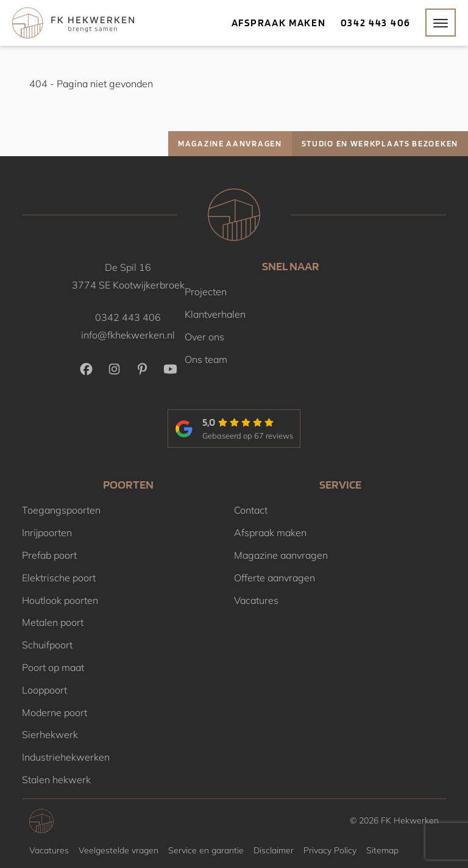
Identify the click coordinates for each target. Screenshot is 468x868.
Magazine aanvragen (230, 143)
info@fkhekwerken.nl (128, 335)
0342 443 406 (376, 23)
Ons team (206, 359)
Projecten (206, 292)
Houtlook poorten (60, 600)
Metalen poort (53, 622)
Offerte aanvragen (275, 578)
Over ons (204, 337)
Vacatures (256, 600)
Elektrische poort (59, 578)
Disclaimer (274, 850)
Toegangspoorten (61, 510)
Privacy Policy (330, 850)
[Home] (73, 23)
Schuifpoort (47, 645)
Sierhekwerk (50, 734)
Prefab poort (49, 555)
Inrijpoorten (47, 533)
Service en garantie (206, 850)
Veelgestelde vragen (119, 850)
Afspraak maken (279, 23)
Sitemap (382, 850)
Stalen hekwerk (56, 780)
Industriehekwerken (66, 757)
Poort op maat (53, 667)
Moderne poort (55, 712)
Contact (251, 510)
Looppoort (44, 690)
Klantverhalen (215, 314)
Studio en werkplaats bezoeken (380, 143)
